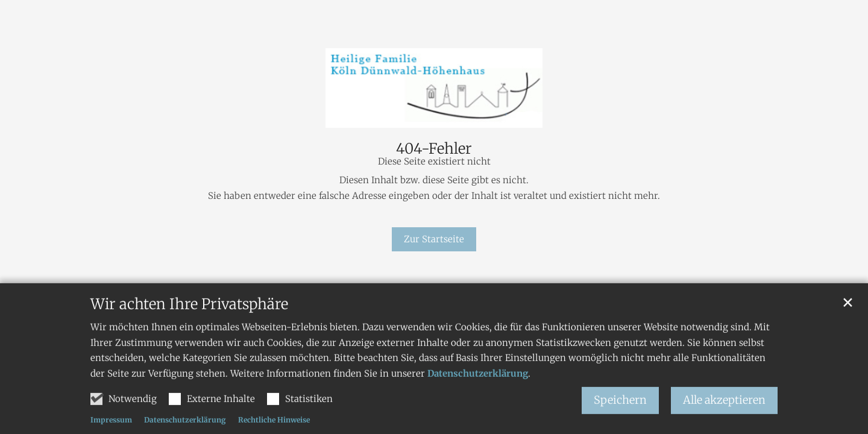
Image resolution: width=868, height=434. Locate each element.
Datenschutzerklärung (478, 382)
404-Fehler (434, 149)
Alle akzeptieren (724, 409)
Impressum (111, 429)
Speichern (620, 409)
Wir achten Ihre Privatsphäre (189, 313)
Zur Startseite (434, 239)
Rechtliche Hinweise (274, 429)
